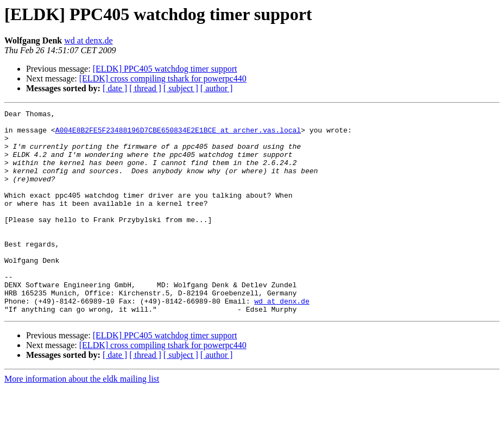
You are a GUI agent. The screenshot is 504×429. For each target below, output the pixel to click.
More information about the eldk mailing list (82, 419)
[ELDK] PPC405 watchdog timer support (165, 69)
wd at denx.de (88, 40)
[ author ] (217, 88)
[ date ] (115, 88)
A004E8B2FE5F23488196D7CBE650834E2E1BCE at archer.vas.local (178, 135)
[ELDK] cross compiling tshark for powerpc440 (163, 78)
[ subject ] (181, 88)
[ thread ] (145, 88)
